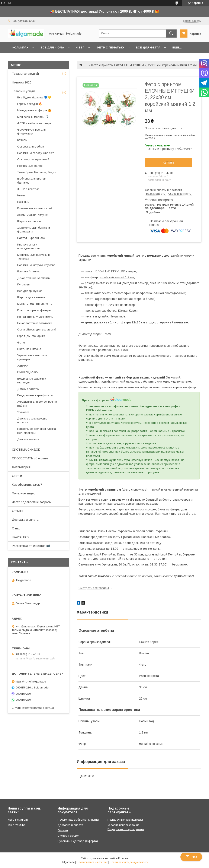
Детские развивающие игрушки (32, 420)
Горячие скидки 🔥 (30, 104)
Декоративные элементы (34, 278)
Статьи (17, 476)
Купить (169, 162)
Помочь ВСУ (21, 537)
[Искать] (171, 34)
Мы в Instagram (18, 820)
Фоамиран (20, 47)
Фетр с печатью (110, 47)
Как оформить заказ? (27, 485)
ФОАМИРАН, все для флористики (31, 132)
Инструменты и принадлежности (28, 246)
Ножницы (23, 202)
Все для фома (52, 47)
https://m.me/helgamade (31, 682)
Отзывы (17, 511)
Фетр (80, 47)
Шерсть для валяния (31, 297)
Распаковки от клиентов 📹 (31, 546)
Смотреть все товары (94, 588)
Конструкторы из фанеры (34, 310)
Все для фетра (148, 47)
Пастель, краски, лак (31, 238)
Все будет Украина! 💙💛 (34, 97)
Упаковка (23, 412)
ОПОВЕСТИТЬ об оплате (30, 458)
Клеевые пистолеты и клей (35, 208)
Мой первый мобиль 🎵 (33, 117)
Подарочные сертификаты (35, 395)
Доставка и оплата (25, 520)
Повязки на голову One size (36, 153)
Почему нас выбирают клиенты (78, 820)
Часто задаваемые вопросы (32, 502)
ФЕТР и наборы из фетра (34, 123)
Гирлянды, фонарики (31, 336)
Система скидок (68, 836)
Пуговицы (24, 284)
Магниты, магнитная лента (35, 304)
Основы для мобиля (31, 147)
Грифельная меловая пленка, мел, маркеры (37, 431)
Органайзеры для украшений (37, 330)
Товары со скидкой (25, 74)
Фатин (21, 343)
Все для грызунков (30, 291)
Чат (191, 857)
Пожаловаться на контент (92, 862)
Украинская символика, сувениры (33, 357)
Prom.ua (123, 858)
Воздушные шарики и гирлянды (32, 381)
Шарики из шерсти (29, 221)
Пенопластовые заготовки (35, 323)
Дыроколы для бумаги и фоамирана (34, 230)
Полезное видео (24, 493)
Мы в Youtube (17, 825)
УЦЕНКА (23, 366)
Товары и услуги (23, 91)
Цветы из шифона (29, 349)
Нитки (21, 195)
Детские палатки (28, 389)
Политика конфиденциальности (129, 862)
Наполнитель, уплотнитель (35, 317)
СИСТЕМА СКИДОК (26, 450)
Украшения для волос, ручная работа (37, 404)
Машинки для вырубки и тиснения (33, 257)
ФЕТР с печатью (28, 189)
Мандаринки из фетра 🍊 (34, 110)
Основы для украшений (33, 159)
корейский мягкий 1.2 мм (117, 277)
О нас (16, 528)
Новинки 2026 (22, 82)
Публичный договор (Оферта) (78, 841)
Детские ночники (28, 439)
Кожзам (22, 140)
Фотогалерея (21, 467)
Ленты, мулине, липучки (33, 215)
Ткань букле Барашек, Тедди (37, 172)
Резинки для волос (30, 166)
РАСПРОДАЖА (28, 372)
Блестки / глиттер (29, 271)
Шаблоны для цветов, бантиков (32, 180)
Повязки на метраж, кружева (36, 265)
